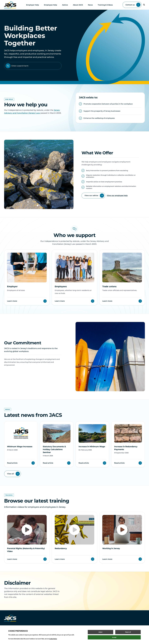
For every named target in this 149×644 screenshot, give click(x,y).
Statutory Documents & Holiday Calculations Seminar (54, 449)
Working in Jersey (111, 548)
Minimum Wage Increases (20, 447)
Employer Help (33, 5)
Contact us (133, 5)
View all (13, 474)
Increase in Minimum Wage (92, 447)
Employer (12, 286)
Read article (21, 463)
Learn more (27, 301)
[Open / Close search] (144, 5)
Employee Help (50, 5)
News (90, 5)
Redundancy (61, 548)
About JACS (78, 5)
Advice (65, 5)
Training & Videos (105, 5)
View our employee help (117, 196)
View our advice (94, 196)
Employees (61, 286)
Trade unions (109, 286)
